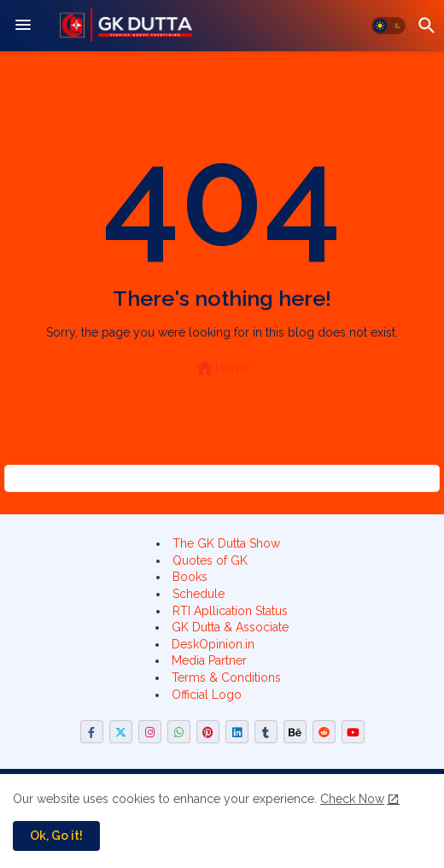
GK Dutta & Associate (230, 627)
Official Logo (207, 695)
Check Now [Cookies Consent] (352, 799)
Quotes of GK (210, 560)
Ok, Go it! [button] (56, 836)
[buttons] (92, 732)
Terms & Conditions (226, 677)
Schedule (199, 594)
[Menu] (23, 26)
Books (190, 577)
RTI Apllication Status (230, 611)
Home (222, 368)
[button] (388, 26)
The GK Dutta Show (226, 543)
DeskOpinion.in (213, 644)
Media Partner (209, 660)
